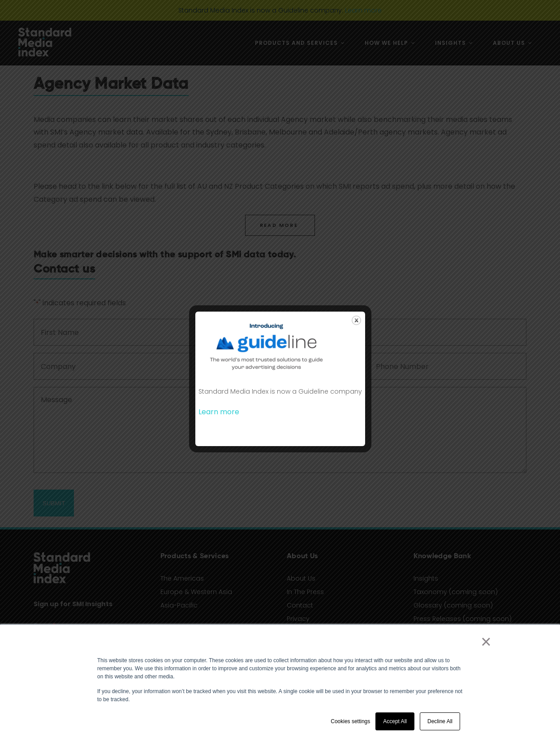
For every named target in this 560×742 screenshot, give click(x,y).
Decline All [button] (440, 721)
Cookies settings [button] (350, 721)
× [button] (486, 642)
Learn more (219, 412)
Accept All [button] (395, 721)
